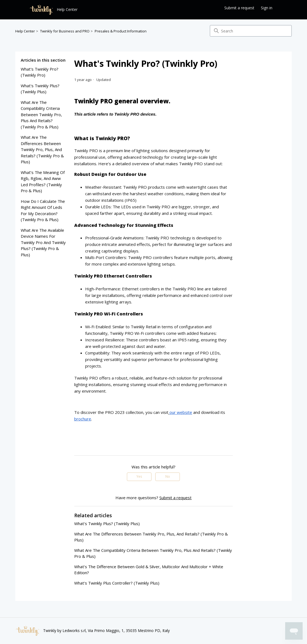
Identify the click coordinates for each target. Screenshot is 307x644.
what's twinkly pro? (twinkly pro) (40, 72)
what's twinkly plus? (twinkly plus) (40, 89)
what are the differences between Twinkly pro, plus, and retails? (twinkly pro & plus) (42, 149)
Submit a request (239, 8)
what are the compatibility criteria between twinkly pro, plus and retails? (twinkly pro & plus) (41, 115)
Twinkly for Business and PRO (65, 31)
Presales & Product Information (121, 31)
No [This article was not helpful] (168, 476)
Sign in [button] (267, 8)
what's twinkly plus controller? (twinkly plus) (117, 583)
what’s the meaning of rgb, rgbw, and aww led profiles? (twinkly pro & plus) (43, 182)
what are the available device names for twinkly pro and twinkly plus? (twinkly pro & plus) (43, 242)
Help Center (25, 31)
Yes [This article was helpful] (139, 476)
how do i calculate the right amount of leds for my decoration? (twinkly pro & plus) (43, 210)
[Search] (251, 31)
